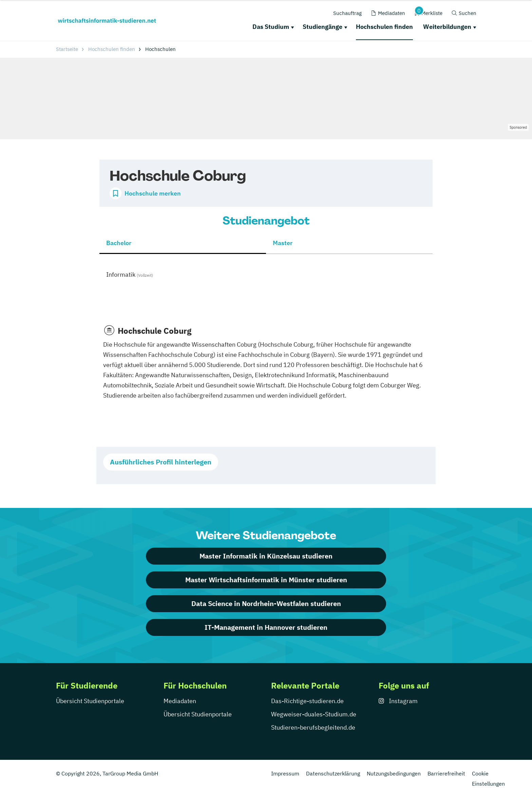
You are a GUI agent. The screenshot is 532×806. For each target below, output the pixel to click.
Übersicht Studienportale (90, 701)
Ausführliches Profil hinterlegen (161, 462)
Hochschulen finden (384, 27)
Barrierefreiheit (446, 773)
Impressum (285, 773)
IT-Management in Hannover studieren (266, 627)
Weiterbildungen (447, 27)
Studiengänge (322, 27)
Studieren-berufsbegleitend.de (313, 727)
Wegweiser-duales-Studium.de (314, 714)
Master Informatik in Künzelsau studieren (266, 556)
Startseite (67, 49)
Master (283, 243)
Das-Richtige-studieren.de (307, 701)
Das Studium (271, 27)
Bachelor (119, 243)
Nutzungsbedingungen (394, 773)
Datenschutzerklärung (333, 773)
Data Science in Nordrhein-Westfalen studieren (266, 603)
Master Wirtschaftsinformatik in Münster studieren (266, 580)
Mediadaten (180, 701)
